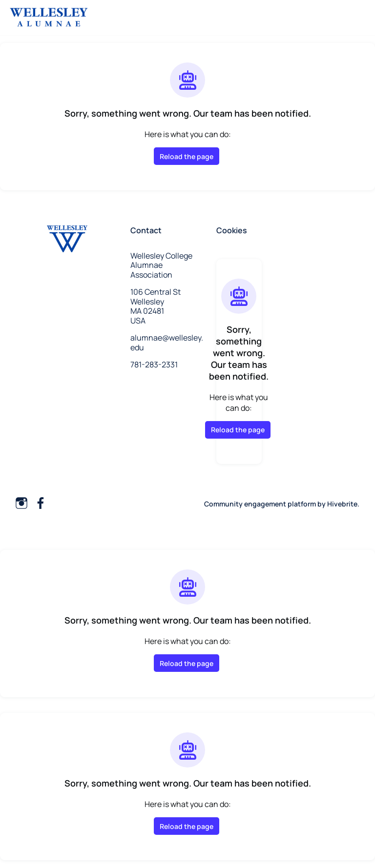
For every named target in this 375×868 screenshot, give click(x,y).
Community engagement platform (260, 504)
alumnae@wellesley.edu (167, 343)
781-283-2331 (154, 364)
